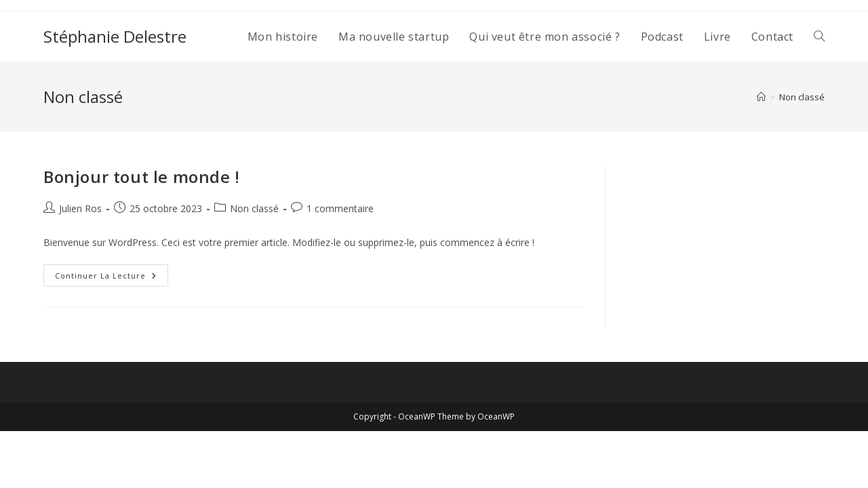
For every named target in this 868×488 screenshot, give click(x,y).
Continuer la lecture (112, 278)
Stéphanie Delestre (115, 36)
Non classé (802, 97)
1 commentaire (340, 208)
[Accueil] (761, 97)
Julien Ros (80, 208)
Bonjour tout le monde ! (142, 177)
